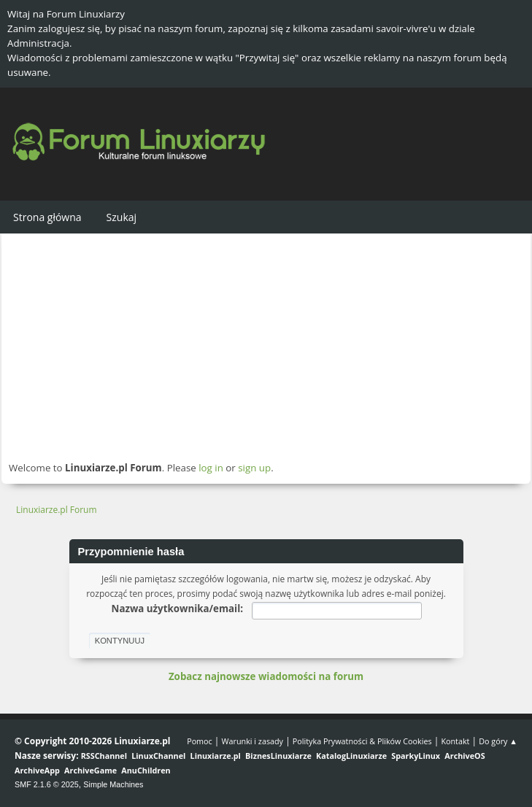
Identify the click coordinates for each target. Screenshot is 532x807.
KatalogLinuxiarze (351, 756)
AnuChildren (146, 770)
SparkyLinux (416, 756)
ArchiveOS (464, 756)
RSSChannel (104, 756)
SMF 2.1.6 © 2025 (47, 784)
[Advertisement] (266, 347)
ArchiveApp (37, 770)
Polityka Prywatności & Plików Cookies (362, 741)
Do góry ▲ (498, 741)
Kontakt (455, 741)
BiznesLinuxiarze (278, 756)
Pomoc (200, 741)
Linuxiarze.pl (216, 756)
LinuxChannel (158, 756)
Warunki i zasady (252, 741)
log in (211, 468)
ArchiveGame (90, 770)
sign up (254, 468)
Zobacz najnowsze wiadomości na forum (266, 676)
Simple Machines (113, 784)
